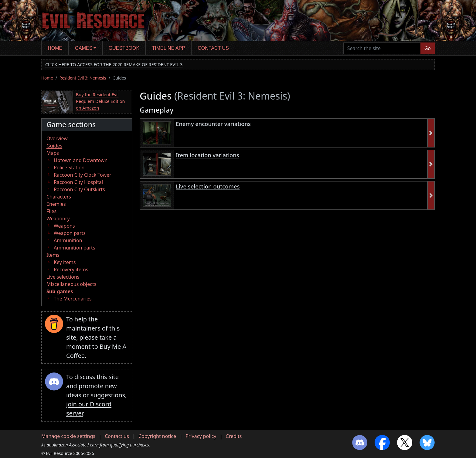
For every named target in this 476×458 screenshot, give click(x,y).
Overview (57, 138)
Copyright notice (157, 436)
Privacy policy (201, 436)
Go (428, 48)
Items (53, 255)
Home (55, 48)
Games (84, 48)
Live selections (63, 277)
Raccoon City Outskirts (79, 189)
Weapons (64, 226)
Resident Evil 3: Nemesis (83, 78)
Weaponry (58, 219)
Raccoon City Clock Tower (83, 175)
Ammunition (68, 240)
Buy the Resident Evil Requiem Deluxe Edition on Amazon (100, 101)
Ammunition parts (75, 248)
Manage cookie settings (68, 436)
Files (51, 211)
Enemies (56, 204)
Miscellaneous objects (71, 284)
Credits (234, 436)
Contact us (213, 48)
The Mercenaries (73, 299)
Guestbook (124, 48)
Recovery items (71, 270)
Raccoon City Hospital (78, 182)
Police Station (69, 168)
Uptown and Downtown (81, 160)
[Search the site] (382, 48)
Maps (53, 153)
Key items (65, 262)
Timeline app (169, 48)
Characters (59, 197)
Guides (54, 146)
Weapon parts (70, 233)
